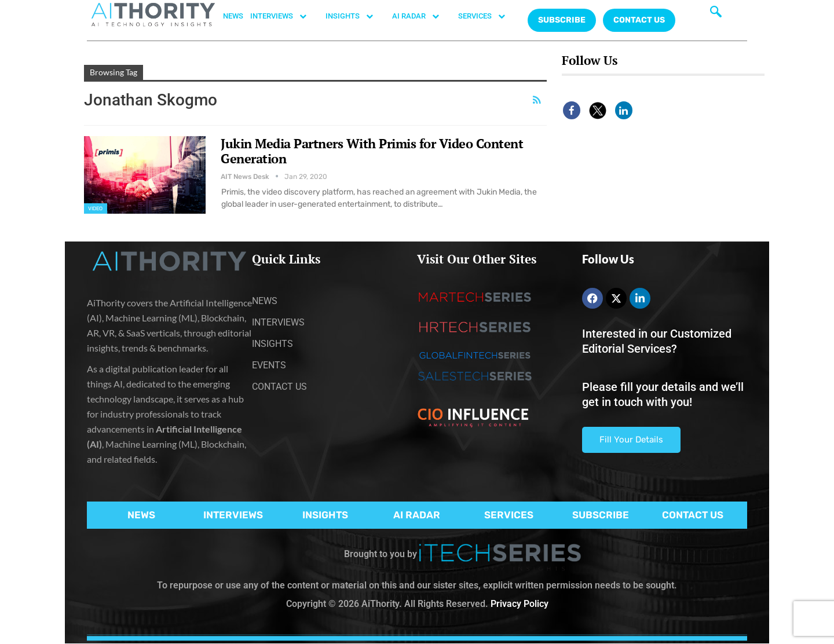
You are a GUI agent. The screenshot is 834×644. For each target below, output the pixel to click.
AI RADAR (422, 16)
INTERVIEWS (284, 16)
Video (96, 208)
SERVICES (488, 16)
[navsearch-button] (716, 14)
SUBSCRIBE (601, 515)
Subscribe (562, 20)
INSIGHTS (355, 16)
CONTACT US (639, 20)
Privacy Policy (520, 604)
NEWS (233, 16)
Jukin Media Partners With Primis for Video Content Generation (372, 151)
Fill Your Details (631, 440)
